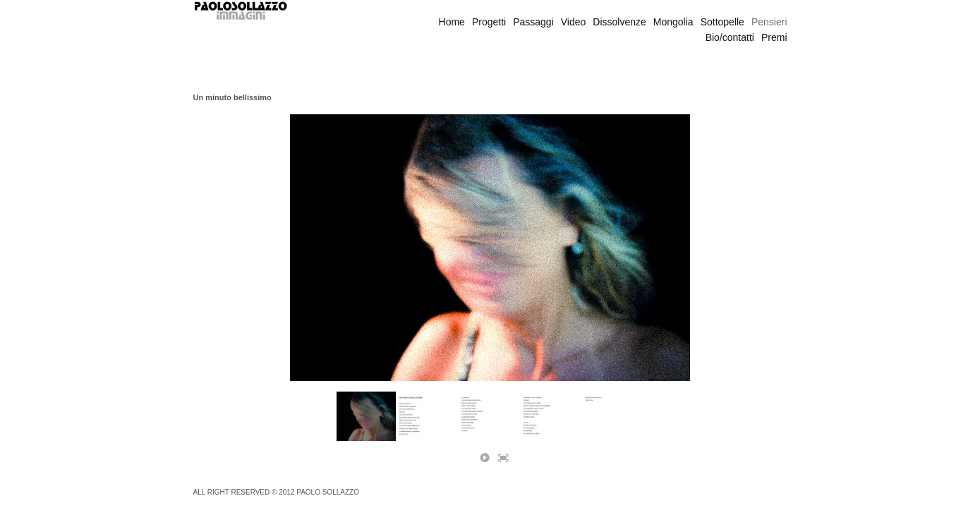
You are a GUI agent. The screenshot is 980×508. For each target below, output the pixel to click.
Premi (774, 37)
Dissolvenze (619, 22)
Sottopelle (722, 22)
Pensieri (769, 22)
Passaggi (533, 22)
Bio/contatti (730, 37)
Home (452, 22)
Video (574, 22)
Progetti (489, 22)
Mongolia (673, 22)
